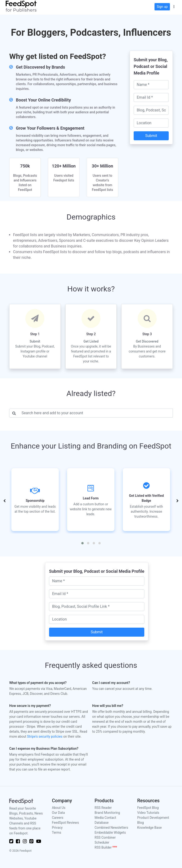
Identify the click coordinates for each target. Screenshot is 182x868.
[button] (174, 6)
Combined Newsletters (111, 828)
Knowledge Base (149, 828)
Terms (57, 833)
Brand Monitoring (107, 813)
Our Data (58, 813)
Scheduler (102, 842)
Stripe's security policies (45, 736)
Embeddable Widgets (110, 833)
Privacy (57, 828)
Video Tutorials (148, 813)
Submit (151, 136)
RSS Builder (106, 847)
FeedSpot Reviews (65, 823)
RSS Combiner (105, 837)
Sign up (162, 7)
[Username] (96, 413)
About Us (59, 808)
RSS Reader (103, 808)
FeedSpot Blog (148, 808)
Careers (58, 818)
